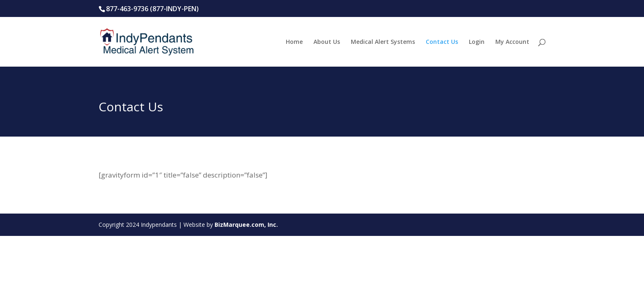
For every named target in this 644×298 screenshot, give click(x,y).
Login (477, 42)
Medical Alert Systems (383, 42)
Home (294, 42)
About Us (327, 42)
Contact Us (442, 42)
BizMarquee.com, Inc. (246, 225)
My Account (512, 42)
